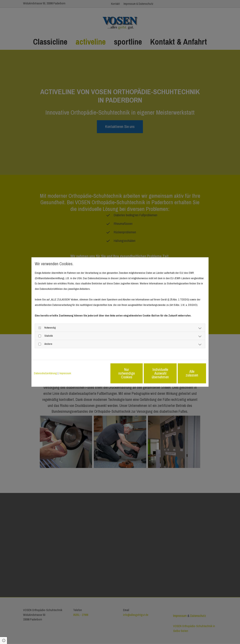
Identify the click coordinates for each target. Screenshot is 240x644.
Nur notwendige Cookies (108, 373)
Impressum (65, 373)
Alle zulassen (187, 373)
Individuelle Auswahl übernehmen (147, 373)
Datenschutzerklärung (45, 373)
